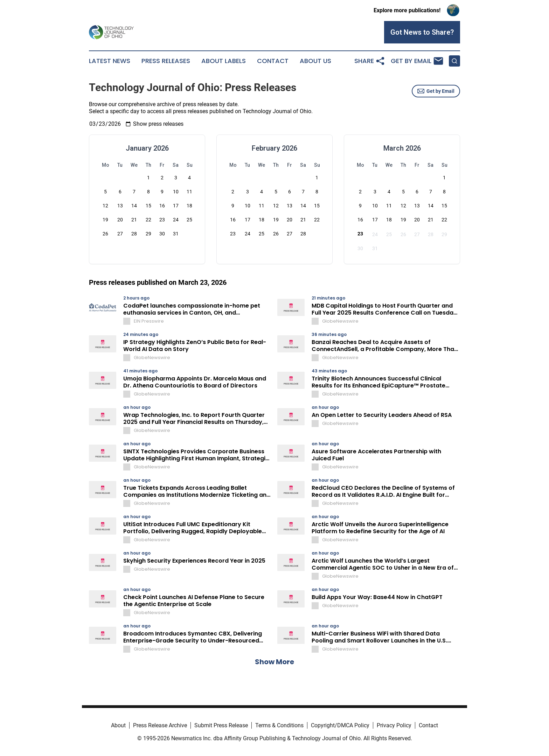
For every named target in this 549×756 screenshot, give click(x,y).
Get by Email (436, 91)
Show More (274, 662)
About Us (315, 61)
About (118, 725)
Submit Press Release (221, 725)
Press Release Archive (160, 725)
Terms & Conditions (279, 725)
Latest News (110, 61)
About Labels (224, 61)
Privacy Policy (394, 725)
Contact (273, 61)
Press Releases (166, 61)
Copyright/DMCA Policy (340, 725)
